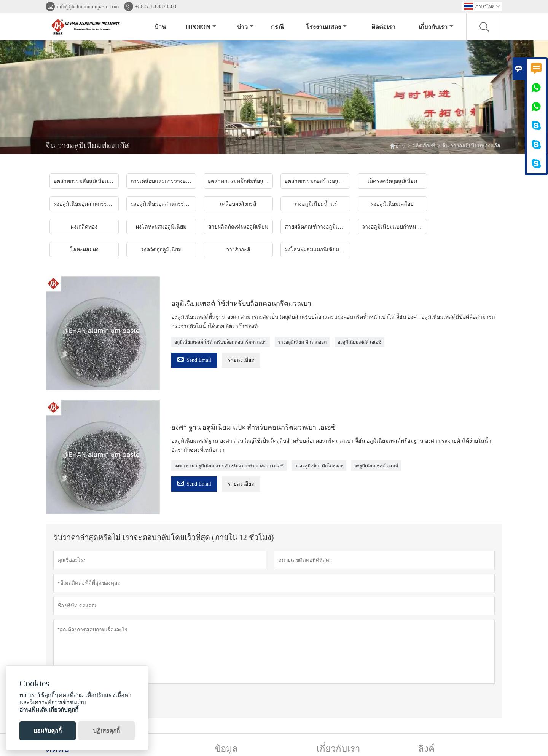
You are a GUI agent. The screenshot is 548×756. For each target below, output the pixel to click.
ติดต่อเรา (383, 27)
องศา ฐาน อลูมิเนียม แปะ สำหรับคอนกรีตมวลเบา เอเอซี (229, 466)
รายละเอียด (241, 360)
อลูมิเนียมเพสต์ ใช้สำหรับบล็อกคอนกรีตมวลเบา (221, 342)
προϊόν (201, 27)
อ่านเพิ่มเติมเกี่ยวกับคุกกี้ (49, 710)
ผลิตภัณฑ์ (424, 146)
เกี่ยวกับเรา (436, 27)
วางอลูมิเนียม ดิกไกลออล (302, 342)
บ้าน (160, 27)
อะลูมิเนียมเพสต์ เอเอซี (359, 342)
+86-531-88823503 (156, 7)
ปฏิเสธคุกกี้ (106, 731)
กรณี (277, 27)
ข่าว (245, 27)
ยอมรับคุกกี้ (48, 731)
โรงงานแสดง (326, 27)
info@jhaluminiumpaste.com (88, 7)
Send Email (194, 359)
